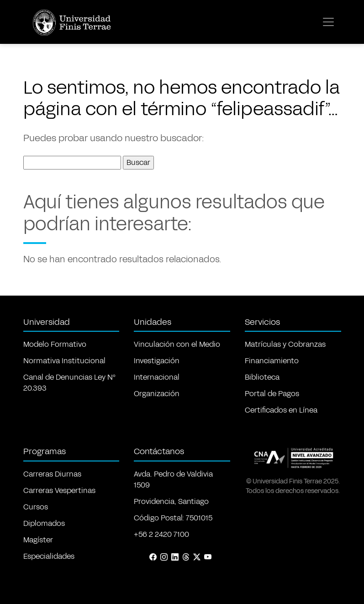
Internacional (157, 377)
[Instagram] (164, 557)
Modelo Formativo (55, 344)
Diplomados (44, 523)
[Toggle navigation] (328, 22)
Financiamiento (272, 361)
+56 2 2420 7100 (161, 534)
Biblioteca (262, 377)
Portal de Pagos (272, 394)
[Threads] (186, 557)
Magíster (38, 540)
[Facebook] (153, 557)
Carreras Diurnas (52, 474)
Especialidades (49, 556)
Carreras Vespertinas (59, 490)
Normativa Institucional (64, 361)
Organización (157, 394)
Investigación (157, 361)
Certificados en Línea (281, 410)
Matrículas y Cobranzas (285, 344)
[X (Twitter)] (197, 557)
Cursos (36, 507)
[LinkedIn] (175, 557)
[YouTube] (208, 557)
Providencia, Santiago (171, 501)
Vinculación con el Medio (177, 344)
